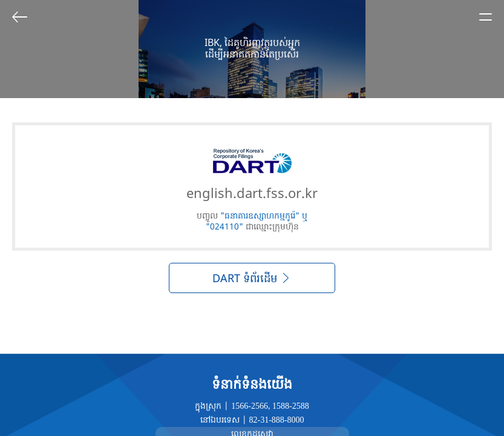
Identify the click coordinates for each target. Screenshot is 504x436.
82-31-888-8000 (277, 420)
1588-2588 (291, 406)
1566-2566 (250, 406)
